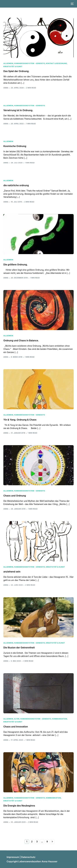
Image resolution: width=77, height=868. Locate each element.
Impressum (13, 857)
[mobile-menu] (72, 4)
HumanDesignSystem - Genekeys (29, 63)
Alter (17, 719)
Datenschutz (28, 857)
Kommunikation (60, 719)
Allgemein (8, 63)
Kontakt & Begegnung (56, 63)
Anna (6, 88)
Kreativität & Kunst (13, 67)
